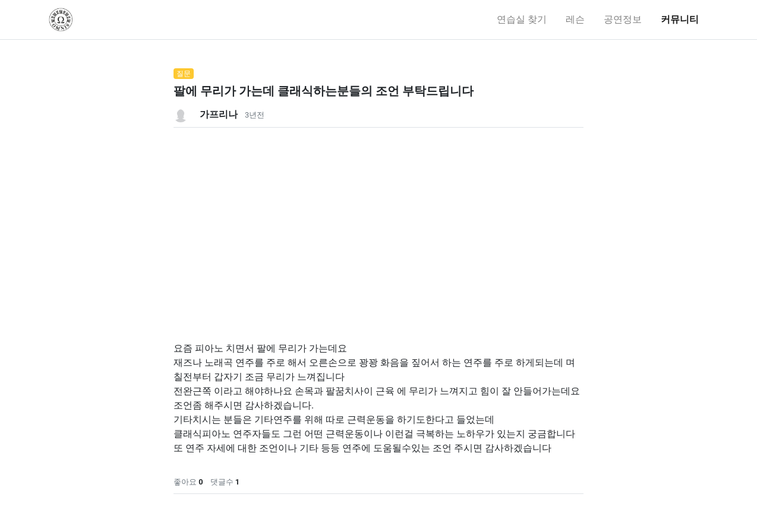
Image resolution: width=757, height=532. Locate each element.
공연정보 (623, 19)
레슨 (575, 19)
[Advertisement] (378, 211)
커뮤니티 (680, 19)
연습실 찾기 (522, 19)
